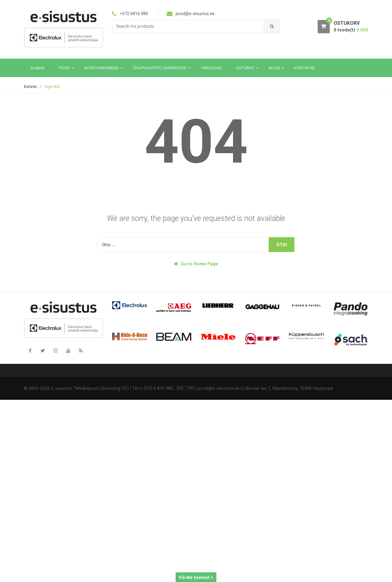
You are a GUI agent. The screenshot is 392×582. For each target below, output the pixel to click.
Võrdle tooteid (196, 577)
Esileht (30, 87)
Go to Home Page (196, 264)
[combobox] (188, 26)
